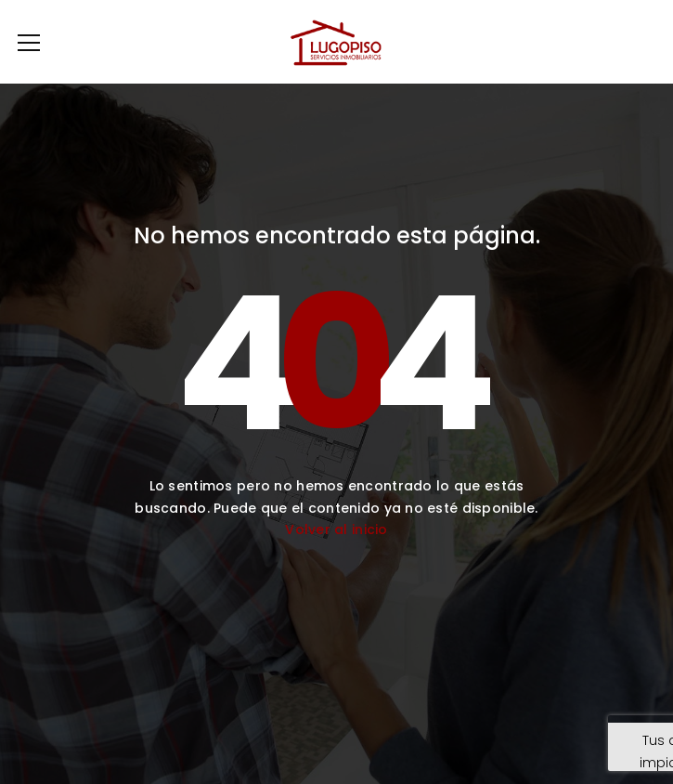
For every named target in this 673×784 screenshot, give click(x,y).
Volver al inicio (336, 529)
